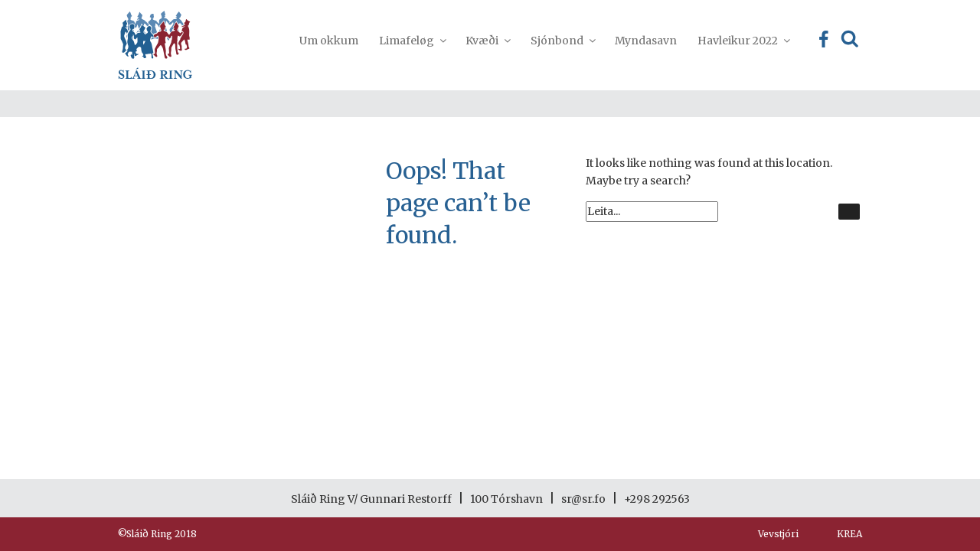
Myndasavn (646, 41)
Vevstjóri (778, 534)
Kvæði (487, 41)
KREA (849, 534)
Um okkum (329, 41)
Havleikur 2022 (743, 41)
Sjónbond (562, 41)
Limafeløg (412, 41)
